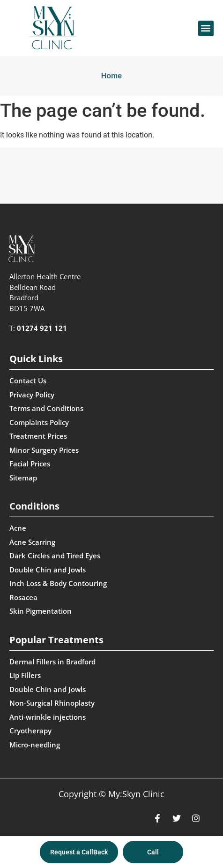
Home (111, 76)
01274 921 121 (42, 328)
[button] (206, 28)
